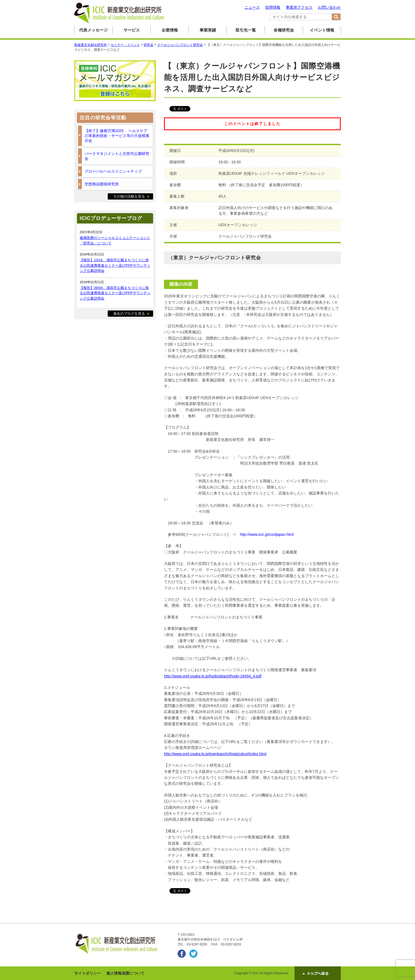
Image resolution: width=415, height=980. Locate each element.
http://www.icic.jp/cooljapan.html (267, 534)
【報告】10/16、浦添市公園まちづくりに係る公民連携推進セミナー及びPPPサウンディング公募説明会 (115, 265)
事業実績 (208, 30)
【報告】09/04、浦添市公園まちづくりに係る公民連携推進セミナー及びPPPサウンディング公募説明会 (115, 293)
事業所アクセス (299, 7)
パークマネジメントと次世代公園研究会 (117, 156)
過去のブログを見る (129, 314)
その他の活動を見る (129, 196)
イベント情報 (322, 30)
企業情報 (170, 30)
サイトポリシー (88, 973)
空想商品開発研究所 (102, 184)
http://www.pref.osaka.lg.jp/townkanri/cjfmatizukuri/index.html (215, 754)
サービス (132, 30)
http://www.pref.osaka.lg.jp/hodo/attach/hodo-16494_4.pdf (213, 676)
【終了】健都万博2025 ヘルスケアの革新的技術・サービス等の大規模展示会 (117, 136)
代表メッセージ (93, 30)
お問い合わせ (329, 7)
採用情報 (273, 7)
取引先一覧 (246, 30)
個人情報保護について (125, 973)
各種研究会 (284, 30)
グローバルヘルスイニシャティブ (113, 171)
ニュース (252, 7)
